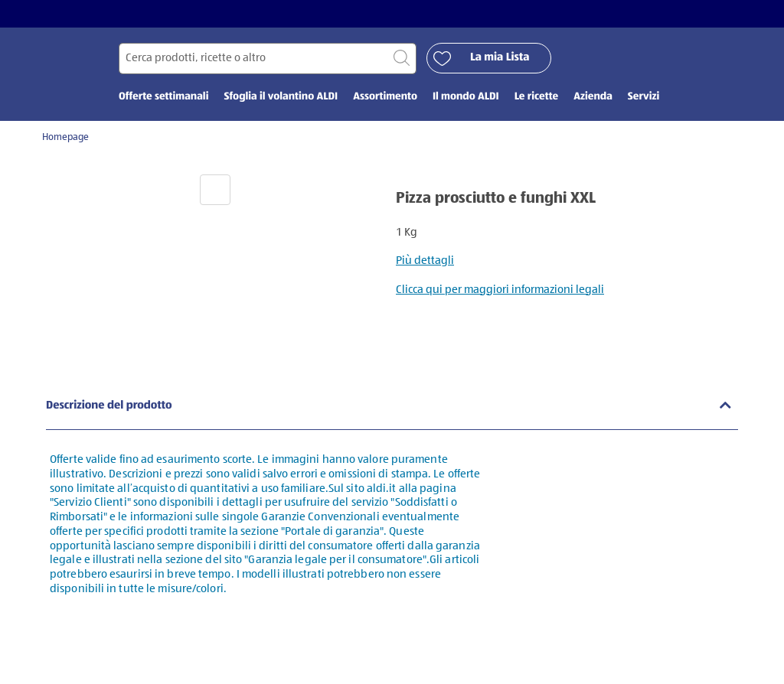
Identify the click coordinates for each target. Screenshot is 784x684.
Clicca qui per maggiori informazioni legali (500, 290)
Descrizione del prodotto (109, 406)
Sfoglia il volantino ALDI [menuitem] (281, 97)
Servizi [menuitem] (644, 97)
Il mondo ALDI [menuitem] (466, 97)
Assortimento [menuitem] (385, 97)
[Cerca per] (268, 59)
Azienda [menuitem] (593, 97)
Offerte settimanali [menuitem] (163, 97)
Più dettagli (425, 261)
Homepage (65, 137)
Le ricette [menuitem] (536, 97)
